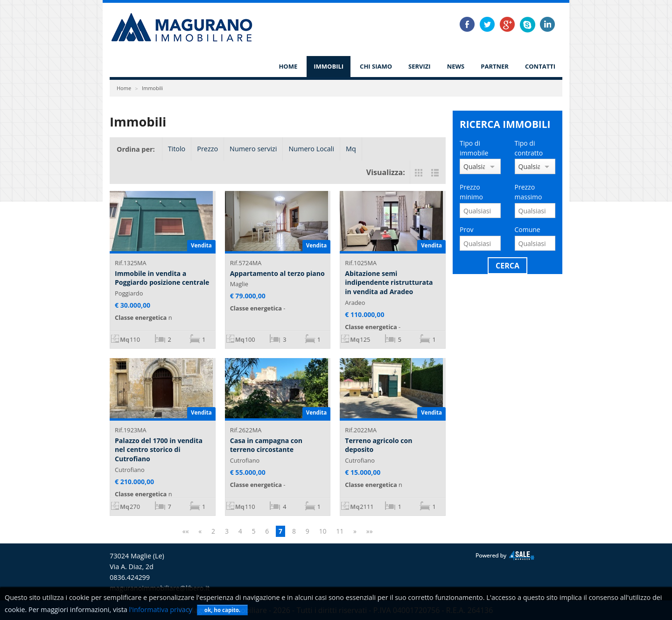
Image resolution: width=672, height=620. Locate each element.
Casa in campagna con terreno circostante (266, 445)
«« (186, 531)
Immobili (329, 66)
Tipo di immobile (474, 148)
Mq (351, 149)
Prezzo (207, 149)
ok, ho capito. (222, 610)
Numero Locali (311, 149)
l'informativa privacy (161, 609)
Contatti (540, 66)
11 (340, 531)
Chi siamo (376, 66)
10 (322, 531)
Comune (528, 229)
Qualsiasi (474, 166)
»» (370, 531)
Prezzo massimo (528, 192)
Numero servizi (253, 149)
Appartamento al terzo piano (277, 273)
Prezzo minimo (471, 192)
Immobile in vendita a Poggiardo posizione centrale (162, 278)
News (456, 66)
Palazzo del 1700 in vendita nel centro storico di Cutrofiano (159, 450)
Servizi (420, 66)
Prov (467, 229)
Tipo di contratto (529, 148)
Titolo (177, 149)
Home (288, 66)
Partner (495, 66)
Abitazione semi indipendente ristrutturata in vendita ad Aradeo (389, 282)
